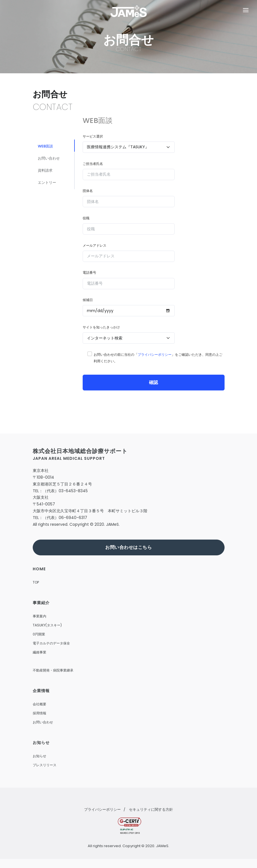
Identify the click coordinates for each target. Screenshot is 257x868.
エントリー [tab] (49, 187)
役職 (86, 218)
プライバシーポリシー (155, 355)
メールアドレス (95, 245)
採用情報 (39, 713)
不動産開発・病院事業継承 (53, 670)
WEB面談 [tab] (48, 147)
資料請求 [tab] (47, 174)
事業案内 (39, 616)
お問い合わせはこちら (128, 547)
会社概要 (39, 704)
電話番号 (89, 272)
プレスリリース (45, 765)
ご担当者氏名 (93, 164)
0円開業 (39, 634)
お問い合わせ (43, 722)
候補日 (88, 300)
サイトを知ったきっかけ (101, 327)
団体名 (88, 191)
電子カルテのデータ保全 (51, 643)
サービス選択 (93, 136)
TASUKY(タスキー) (47, 625)
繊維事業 (39, 652)
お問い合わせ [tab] (51, 160)
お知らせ (39, 756)
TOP (36, 582)
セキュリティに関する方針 (151, 810)
